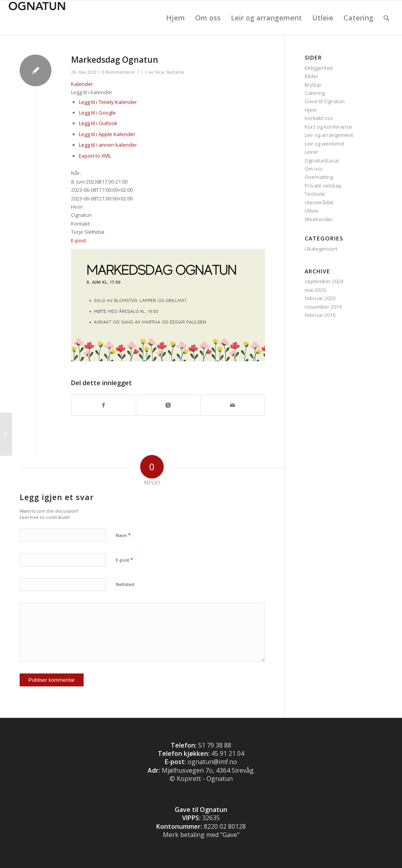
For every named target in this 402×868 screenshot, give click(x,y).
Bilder (312, 76)
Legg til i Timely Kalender (108, 102)
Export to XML (95, 156)
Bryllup (313, 85)
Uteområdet (319, 202)
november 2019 (323, 307)
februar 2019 (320, 315)
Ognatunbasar (322, 160)
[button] (92, 92)
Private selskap (323, 186)
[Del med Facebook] (104, 405)
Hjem (311, 110)
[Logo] (37, 18)
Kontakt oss (319, 118)
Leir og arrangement (329, 135)
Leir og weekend (324, 144)
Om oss (314, 169)
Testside (315, 194)
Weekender (319, 219)
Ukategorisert (321, 249)
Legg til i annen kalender (108, 145)
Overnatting (319, 177)
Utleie (312, 211)
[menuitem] (175, 18)
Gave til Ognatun (325, 101)
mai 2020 (315, 290)
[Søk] (386, 18)
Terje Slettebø (169, 72)
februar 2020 (320, 298)
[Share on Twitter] (168, 405)
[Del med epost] (233, 405)
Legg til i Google (97, 113)
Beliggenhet (319, 68)
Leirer (312, 152)
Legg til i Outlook (98, 123)
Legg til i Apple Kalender (107, 134)
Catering (315, 93)
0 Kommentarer (119, 72)
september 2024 (324, 281)
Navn (123, 535)
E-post (79, 240)
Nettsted (125, 584)
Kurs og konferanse (328, 127)
